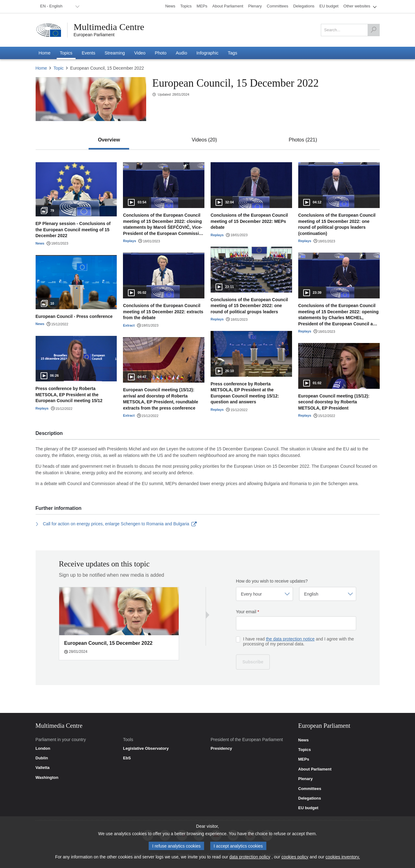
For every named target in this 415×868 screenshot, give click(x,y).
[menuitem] (59, 7)
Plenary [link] (306, 779)
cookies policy (295, 858)
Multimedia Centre (109, 27)
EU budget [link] (308, 808)
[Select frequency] (264, 594)
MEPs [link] (304, 759)
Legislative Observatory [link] (146, 749)
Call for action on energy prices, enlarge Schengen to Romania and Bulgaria (116, 524)
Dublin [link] (42, 758)
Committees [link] (310, 789)
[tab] (109, 140)
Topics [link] (305, 750)
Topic (59, 68)
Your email (248, 612)
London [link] (43, 749)
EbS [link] (127, 758)
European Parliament (94, 35)
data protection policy (250, 858)
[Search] (373, 30)
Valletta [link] (43, 768)
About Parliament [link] (315, 769)
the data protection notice (290, 639)
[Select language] (328, 594)
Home (41, 68)
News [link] (304, 740)
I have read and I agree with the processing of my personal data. (299, 641)
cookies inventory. (343, 858)
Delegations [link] (310, 798)
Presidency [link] (221, 749)
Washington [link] (47, 778)
